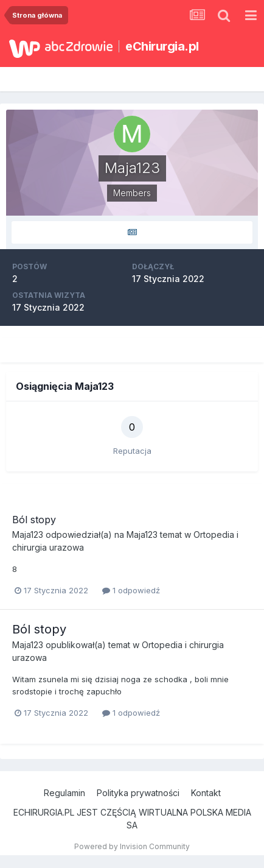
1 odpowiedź (131, 590)
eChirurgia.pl (162, 46)
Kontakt (206, 793)
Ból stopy (34, 520)
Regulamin (64, 793)
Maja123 (28, 535)
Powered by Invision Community (132, 846)
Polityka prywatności (138, 793)
